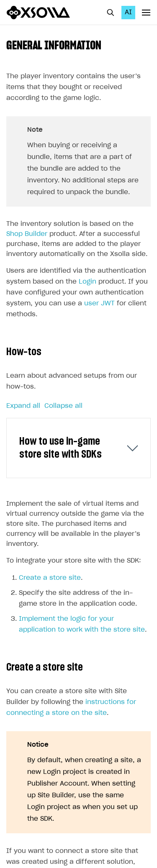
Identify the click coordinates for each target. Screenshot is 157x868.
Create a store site (50, 578)
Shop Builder (27, 234)
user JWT (99, 303)
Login (88, 282)
